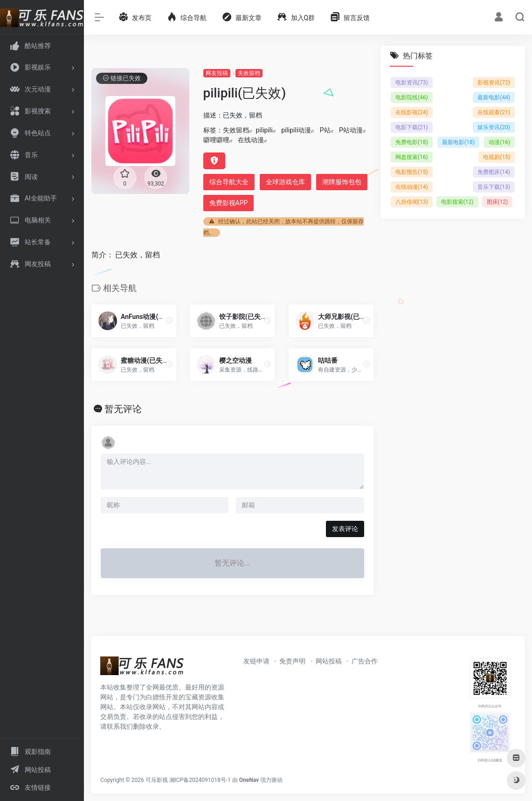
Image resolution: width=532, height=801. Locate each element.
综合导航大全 (229, 182)
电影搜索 (457, 202)
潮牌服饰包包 (342, 182)
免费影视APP (229, 203)
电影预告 (412, 172)
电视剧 (497, 157)
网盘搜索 (412, 157)
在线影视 (412, 112)
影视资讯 (494, 83)
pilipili (264, 130)
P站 (325, 130)
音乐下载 (494, 187)
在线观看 (494, 112)
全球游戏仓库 (285, 182)
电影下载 (412, 127)
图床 (497, 202)
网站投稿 (329, 661)
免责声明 (292, 661)
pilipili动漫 (296, 130)
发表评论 (345, 529)
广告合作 (365, 661)
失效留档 (249, 73)
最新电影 (494, 97)
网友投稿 (217, 73)
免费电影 (412, 142)
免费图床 (494, 172)
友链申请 (256, 661)
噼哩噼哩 (216, 140)
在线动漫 (251, 140)
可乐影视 (157, 780)
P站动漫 (351, 130)
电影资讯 (412, 83)
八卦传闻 (412, 202)
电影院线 (412, 97)
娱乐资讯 (494, 127)
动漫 (499, 142)
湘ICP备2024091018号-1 (200, 780)
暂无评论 (123, 409)
